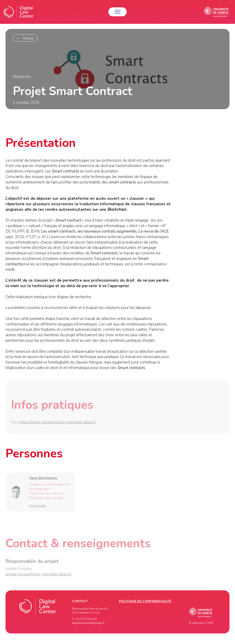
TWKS (210, 623)
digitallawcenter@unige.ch (88, 623)
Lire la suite (37, 506)
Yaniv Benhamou (43, 479)
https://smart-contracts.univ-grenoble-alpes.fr (57, 423)
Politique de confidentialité (145, 601)
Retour (28, 38)
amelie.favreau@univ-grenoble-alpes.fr (38, 575)
